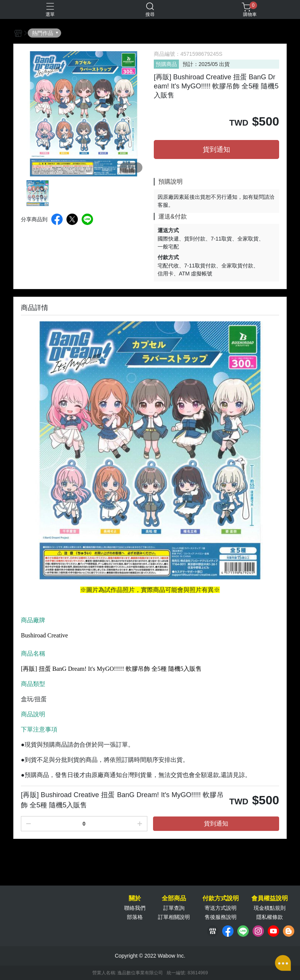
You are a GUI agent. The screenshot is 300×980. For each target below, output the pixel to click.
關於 (135, 898)
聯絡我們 (135, 908)
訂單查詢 (174, 908)
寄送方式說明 (221, 908)
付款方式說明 (221, 898)
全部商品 (174, 898)
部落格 (135, 917)
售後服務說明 (221, 917)
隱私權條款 (270, 917)
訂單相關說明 (174, 917)
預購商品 (166, 64)
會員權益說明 (270, 898)
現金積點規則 (270, 908)
